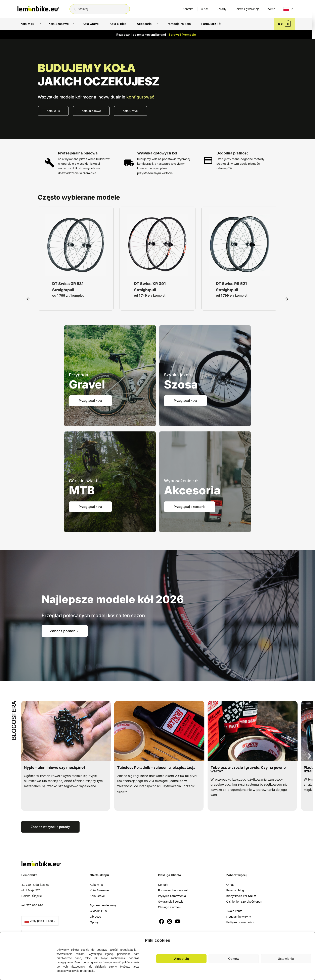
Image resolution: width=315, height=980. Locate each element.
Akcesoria (192, 490)
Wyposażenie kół (181, 481)
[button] (309, 939)
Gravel (87, 384)
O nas (205, 9)
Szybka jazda (177, 375)
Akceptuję (182, 959)
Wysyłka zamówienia (172, 896)
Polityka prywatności (240, 922)
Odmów (234, 959)
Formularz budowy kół (173, 890)
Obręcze (96, 917)
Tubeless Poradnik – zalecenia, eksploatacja (161, 767)
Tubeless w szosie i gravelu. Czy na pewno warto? (252, 769)
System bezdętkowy (103, 905)
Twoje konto (234, 911)
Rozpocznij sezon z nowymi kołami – (156, 35)
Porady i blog (235, 890)
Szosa (181, 384)
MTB (82, 490)
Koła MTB (96, 885)
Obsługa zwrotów (170, 907)
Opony (94, 922)
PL (292, 9)
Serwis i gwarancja (247, 9)
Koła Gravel (98, 896)
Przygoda (79, 375)
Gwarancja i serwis (171, 901)
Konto (271, 9)
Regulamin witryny (239, 917)
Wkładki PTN (99, 911)
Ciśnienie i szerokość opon (244, 901)
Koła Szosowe (99, 890)
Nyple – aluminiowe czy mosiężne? (59, 767)
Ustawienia (286, 959)
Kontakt (188, 9)
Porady (222, 9)
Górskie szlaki (83, 481)
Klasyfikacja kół (241, 896)
